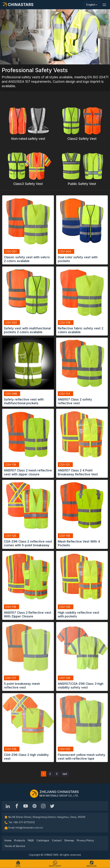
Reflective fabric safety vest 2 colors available (81, 330)
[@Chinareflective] (52, 806)
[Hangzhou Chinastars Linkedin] (8, 806)
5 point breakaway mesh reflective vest (22, 685)
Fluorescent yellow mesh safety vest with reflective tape (82, 757)
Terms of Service (15, 846)
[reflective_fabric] (43, 806)
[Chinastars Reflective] (26, 806)
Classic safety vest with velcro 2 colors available (27, 259)
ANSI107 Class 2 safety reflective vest (75, 401)
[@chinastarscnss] (17, 806)
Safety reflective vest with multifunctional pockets (24, 401)
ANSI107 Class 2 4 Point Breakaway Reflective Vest (78, 472)
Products (20, 840)
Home (8, 840)
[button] (104, 5)
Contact (57, 840)
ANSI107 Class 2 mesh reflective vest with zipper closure (28, 472)
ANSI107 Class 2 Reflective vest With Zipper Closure (28, 614)
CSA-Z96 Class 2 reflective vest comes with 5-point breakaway (28, 543)
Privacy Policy (85, 840)
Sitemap (69, 840)
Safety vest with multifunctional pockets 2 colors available (27, 330)
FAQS (31, 840)
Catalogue (43, 840)
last (65, 774)
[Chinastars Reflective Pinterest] (34, 806)
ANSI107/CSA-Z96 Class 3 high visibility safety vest (81, 685)
